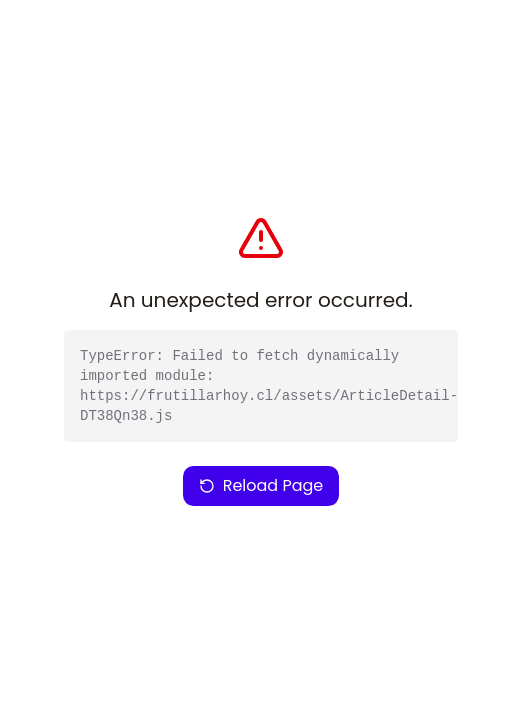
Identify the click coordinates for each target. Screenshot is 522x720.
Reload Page (261, 485)
